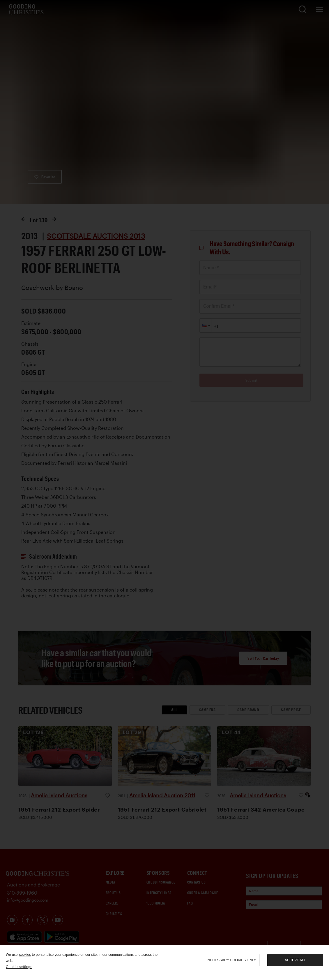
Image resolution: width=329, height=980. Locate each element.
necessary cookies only (232, 960)
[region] (164, 963)
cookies (25, 955)
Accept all (295, 960)
